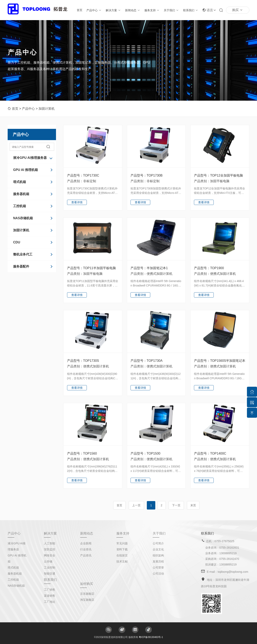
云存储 (48, 561)
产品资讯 (86, 555)
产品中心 (92, 10)
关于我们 (169, 10)
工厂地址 (50, 602)
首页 (80, 10)
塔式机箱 (20, 182)
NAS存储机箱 (23, 218)
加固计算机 (47, 109)
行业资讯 (86, 549)
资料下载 (122, 549)
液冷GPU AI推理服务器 (30, 158)
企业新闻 (86, 543)
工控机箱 (20, 206)
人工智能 (50, 543)
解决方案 (111, 10)
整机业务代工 (23, 254)
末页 (193, 505)
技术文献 (122, 561)
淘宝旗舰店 (87, 600)
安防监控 (50, 549)
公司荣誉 (158, 568)
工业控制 (50, 568)
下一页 (176, 505)
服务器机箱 (21, 194)
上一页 (136, 505)
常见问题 (122, 543)
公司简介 (158, 543)
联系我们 (189, 10)
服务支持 (150, 10)
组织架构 (158, 555)
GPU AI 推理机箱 (25, 170)
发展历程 (158, 561)
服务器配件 (21, 266)
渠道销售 (50, 596)
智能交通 (50, 574)
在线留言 (122, 555)
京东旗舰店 (87, 594)
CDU (17, 242)
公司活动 (158, 574)
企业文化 (158, 549)
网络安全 (50, 555)
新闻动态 (131, 10)
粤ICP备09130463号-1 (151, 637)
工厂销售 (50, 590)
